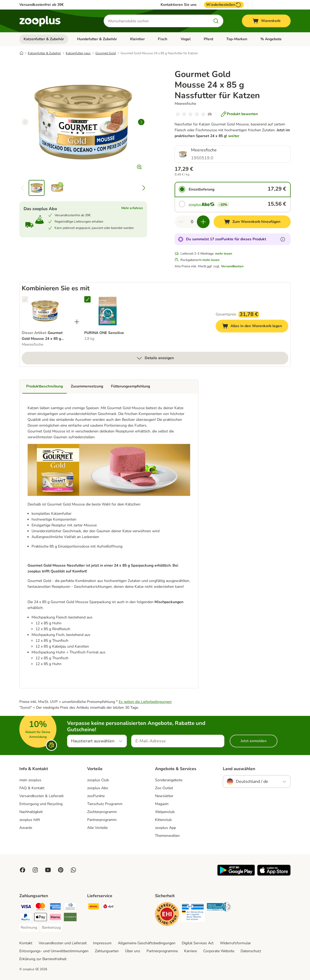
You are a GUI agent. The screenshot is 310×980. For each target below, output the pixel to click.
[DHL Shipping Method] (94, 907)
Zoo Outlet (164, 788)
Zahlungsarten (107, 951)
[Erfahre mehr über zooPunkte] (283, 239)
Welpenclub (165, 812)
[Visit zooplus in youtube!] (48, 870)
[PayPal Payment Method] (26, 918)
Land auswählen (239, 769)
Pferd (208, 39)
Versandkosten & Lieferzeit (41, 796)
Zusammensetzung (87, 386)
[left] (25, 122)
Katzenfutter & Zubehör (44, 39)
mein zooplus (30, 780)
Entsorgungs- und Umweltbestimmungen (54, 951)
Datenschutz (251, 951)
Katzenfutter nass (78, 53)
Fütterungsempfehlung (130, 386)
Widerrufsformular (235, 943)
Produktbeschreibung (45, 386)
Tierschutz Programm (105, 804)
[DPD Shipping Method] (108, 907)
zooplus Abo (98, 788)
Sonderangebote (169, 780)
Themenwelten (167, 836)
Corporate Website (219, 951)
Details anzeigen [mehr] (155, 358)
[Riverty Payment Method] (70, 918)
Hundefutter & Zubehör (97, 39)
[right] (141, 122)
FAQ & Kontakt (32, 788)
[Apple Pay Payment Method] (41, 918)
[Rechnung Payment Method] (29, 928)
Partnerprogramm (102, 820)
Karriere (191, 951)
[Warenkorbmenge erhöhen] (203, 222)
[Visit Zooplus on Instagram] (35, 870)
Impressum (102, 943)
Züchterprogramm (102, 812)
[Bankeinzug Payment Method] (51, 928)
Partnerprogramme (162, 951)
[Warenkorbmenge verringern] (181, 222)
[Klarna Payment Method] (55, 918)
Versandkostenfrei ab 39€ (41, 5)
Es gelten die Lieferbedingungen (145, 702)
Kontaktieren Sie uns (179, 5)
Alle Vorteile (97, 828)
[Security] (167, 915)
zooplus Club (98, 780)
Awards (26, 828)
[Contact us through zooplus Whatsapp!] (73, 870)
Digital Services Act (198, 943)
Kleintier (137, 39)
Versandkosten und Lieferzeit (63, 943)
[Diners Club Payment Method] (70, 907)
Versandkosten (232, 266)
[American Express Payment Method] (55, 907)
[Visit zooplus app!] (236, 875)
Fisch (163, 39)
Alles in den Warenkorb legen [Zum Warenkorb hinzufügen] (255, 327)
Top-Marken (237, 39)
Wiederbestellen (224, 5)
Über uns (133, 951)
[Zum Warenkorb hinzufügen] (252, 222)
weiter (234, 136)
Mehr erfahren (132, 208)
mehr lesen (224, 254)
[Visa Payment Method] (26, 907)
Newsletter (164, 796)
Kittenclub (163, 820)
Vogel (186, 39)
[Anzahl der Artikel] (192, 222)
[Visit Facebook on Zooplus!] (23, 870)
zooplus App (165, 828)
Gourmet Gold (106, 53)
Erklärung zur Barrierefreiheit (43, 959)
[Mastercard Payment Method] (41, 907)
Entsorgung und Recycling (41, 804)
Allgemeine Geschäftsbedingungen (147, 943)
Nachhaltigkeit (31, 812)
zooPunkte (96, 796)
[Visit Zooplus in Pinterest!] (61, 870)
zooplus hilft (30, 820)
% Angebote (271, 39)
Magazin (162, 804)
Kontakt (26, 943)
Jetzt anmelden (254, 741)
